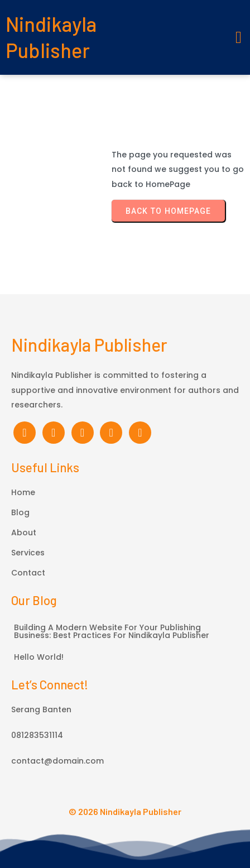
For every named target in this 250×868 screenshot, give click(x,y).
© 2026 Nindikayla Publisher (125, 811)
